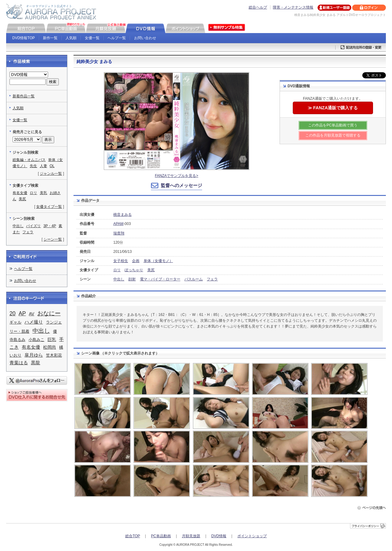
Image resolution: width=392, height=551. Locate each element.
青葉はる (19, 363)
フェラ (212, 279)
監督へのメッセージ (181, 185)
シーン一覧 (53, 239)
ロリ (117, 270)
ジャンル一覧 (51, 174)
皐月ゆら (34, 355)
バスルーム (194, 279)
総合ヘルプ (258, 7)
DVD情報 (219, 536)
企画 (136, 261)
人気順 (71, 38)
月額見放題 (191, 536)
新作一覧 (50, 38)
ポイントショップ (252, 536)
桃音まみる (123, 215)
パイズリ (33, 226)
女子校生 (121, 261)
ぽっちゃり (134, 270)
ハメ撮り (34, 322)
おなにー (49, 313)
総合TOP (133, 536)
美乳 (43, 193)
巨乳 (52, 339)
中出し (119, 279)
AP (22, 313)
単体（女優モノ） (158, 261)
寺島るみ (17, 340)
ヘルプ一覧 (117, 38)
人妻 (43, 166)
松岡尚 (50, 347)
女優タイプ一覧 (49, 207)
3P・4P (50, 226)
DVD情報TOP (24, 38)
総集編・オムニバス (29, 160)
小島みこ (36, 340)
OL (52, 166)
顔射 (132, 279)
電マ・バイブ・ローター (160, 279)
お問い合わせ (145, 38)
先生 (33, 166)
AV (32, 314)
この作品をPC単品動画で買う (333, 125)
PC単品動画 (161, 536)
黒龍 (36, 363)
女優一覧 (92, 38)
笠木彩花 (54, 355)
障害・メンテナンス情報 (293, 7)
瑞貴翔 (119, 233)
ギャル (15, 322)
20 (13, 313)
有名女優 (20, 193)
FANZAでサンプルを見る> (177, 176)
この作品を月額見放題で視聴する (333, 135)
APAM (118, 224)
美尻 (151, 270)
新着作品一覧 (24, 96)
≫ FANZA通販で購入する (333, 108)
